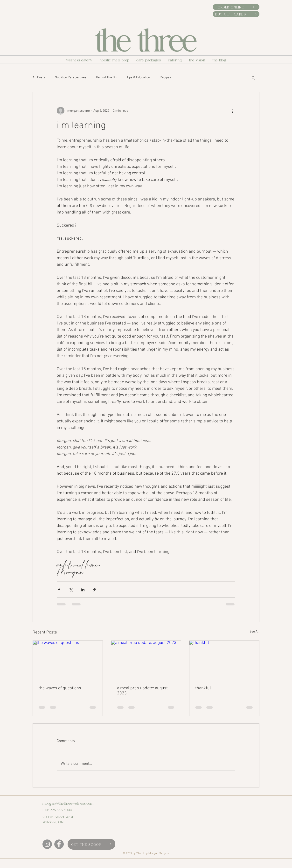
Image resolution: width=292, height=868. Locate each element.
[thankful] (224, 660)
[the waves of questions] (68, 660)
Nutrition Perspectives (71, 77)
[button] (253, 78)
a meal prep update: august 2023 (142, 691)
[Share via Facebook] (59, 590)
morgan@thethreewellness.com (68, 803)
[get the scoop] (91, 844)
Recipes (165, 77)
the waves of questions (60, 688)
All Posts (39, 77)
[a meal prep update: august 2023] (146, 660)
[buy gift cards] (236, 14)
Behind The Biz (107, 77)
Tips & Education (138, 77)
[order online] (236, 7)
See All (254, 632)
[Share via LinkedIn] (83, 590)
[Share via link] (94, 590)
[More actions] (232, 111)
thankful (203, 688)
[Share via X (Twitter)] (71, 590)
